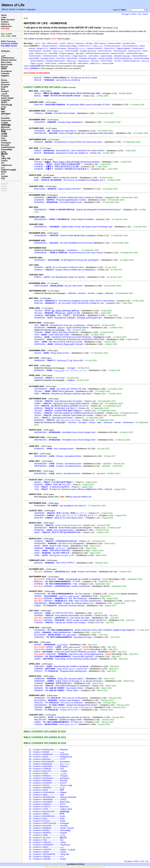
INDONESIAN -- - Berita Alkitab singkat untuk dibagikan (63, 528)
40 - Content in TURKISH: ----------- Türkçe (47, 842)
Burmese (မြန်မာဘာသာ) (77, 48)
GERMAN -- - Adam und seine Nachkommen (68, 601)
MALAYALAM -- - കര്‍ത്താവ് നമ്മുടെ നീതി (58, 720)
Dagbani (5, 76)
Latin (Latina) (93, 56)
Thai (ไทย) (95, 61)
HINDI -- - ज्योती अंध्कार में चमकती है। (52, 550)
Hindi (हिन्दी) (53, 53)
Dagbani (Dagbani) (123, 48)
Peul (3, 138)
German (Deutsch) (105, 51)
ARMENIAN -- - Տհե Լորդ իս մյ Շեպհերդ (61, 698)
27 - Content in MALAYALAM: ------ (49, 811)
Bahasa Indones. (9, 60)
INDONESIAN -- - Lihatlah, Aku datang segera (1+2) (64, 603)
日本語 (4, 134)
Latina (4, 186)
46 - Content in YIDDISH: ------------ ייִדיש (46, 856)
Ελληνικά (5, 85)
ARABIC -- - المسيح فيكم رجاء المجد (57, 596)
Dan (3, 78)
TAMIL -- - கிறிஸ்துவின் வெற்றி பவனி (54, 555)
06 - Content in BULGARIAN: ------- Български (49, 762)
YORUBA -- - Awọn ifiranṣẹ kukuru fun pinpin (58, 401)
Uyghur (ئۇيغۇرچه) (37, 63)
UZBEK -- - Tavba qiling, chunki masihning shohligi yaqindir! (66, 659)
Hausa (92, 422)
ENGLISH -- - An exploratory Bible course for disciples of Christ (72, 105)
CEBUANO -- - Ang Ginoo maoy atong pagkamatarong (69, 654)
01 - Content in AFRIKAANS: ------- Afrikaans (48, 750)
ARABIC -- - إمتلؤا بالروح (51, 645)
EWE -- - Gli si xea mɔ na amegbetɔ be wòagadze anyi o (70, 180)
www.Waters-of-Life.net (76, 864)
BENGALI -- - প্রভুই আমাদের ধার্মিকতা (54, 563)
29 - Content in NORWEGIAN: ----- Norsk (47, 816)
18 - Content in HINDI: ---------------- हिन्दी (46, 790)
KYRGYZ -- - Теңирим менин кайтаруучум (60, 671)
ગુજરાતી (4, 184)
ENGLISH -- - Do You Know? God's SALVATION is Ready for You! (69, 303)
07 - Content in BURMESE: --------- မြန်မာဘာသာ (49, 764)
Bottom (146, 14)
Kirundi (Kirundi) (35, 56)
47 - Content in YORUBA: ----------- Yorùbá (47, 859)
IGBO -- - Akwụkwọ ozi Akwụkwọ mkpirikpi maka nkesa (63, 394)
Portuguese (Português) (88, 58)
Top (147, 861)
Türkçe (4, 161)
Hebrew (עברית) (41, 53)
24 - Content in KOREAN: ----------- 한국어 (47, 804)
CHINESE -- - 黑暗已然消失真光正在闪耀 (56, 166)
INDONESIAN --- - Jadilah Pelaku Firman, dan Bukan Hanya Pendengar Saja (73, 227)
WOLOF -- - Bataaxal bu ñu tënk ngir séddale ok (61, 153)
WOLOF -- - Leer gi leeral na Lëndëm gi (57, 80)
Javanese (108, 422)
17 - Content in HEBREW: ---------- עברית (47, 788)
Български (6, 71)
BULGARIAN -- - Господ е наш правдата (57, 700)
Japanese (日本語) (117, 53)
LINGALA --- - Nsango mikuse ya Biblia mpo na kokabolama (65, 270)
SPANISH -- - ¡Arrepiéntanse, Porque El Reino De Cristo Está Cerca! (68, 142)
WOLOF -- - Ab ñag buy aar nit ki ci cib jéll (66, 78)
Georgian (71, 368)
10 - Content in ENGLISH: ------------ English (48, 771)
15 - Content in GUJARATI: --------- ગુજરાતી (48, 783)
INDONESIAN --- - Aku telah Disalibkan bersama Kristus (63, 243)
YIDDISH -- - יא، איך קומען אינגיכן (55, 724)
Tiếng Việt (6, 158)
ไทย (3, 156)
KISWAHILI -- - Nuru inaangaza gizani (54, 449)
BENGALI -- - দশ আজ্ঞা (57, 581)
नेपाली (3, 131)
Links (4, 17)
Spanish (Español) (37, 61)
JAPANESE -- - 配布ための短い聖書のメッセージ (60, 513)
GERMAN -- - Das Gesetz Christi (58, 688)
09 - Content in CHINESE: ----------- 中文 (47, 769)
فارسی (4, 93)
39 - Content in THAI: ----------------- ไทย (46, 840)
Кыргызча (6, 120)
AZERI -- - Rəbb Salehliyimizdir (53, 632)
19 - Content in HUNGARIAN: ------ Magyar (48, 792)
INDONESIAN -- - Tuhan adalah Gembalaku (64, 219)
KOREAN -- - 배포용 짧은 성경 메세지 (55, 408)
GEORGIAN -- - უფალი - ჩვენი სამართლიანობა (61, 328)
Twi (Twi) (117, 61)
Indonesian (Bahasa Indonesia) (97, 53)
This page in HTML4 (129, 14)
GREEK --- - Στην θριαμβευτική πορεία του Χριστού (60, 277)
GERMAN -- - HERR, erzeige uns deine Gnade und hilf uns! (70, 620)
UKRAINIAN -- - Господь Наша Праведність (58, 122)
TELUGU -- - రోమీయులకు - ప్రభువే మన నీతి (57, 313)
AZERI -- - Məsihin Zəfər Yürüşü (51, 546)
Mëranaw (5, 127)
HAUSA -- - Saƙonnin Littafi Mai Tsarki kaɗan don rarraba (64, 415)
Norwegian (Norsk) (48, 58)
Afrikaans (6, 51)
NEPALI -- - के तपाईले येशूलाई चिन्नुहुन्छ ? (54, 482)
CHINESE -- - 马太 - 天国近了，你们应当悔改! (60, 315)
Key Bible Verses (129, 43)
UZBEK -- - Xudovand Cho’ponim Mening (59, 605)
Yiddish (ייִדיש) (95, 63)
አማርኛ (4, 53)
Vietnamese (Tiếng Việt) (67, 63)
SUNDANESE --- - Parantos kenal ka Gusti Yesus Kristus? (69, 253)
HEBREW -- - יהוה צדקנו (50, 548)
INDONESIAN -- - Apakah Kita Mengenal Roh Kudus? (66, 705)
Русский (5, 145)
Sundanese (72, 250)
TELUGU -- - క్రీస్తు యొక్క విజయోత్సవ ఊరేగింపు (57, 311)
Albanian (72, 293)
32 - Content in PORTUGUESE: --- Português (49, 823)
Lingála (5, 123)
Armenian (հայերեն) (112, 46)
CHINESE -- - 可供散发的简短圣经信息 (56, 541)
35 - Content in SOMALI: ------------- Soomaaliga (50, 830)
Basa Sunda (7, 64)
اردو (3, 167)
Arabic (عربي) (98, 46)
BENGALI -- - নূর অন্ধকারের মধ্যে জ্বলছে (54, 613)
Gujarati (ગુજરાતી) (134, 51)
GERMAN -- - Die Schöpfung (60, 598)
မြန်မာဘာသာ (6, 129)
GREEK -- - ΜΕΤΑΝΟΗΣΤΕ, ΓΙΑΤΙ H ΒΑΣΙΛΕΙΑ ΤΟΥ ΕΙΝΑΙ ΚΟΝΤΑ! (69, 151)
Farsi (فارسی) (58, 51)
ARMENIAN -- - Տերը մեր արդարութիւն (59, 678)
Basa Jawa (6, 62)
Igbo (3, 111)
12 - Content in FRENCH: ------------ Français (48, 776)
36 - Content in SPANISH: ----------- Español (48, 833)
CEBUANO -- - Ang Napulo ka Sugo (63, 637)
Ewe (3, 89)
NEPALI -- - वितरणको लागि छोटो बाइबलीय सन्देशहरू (57, 96)
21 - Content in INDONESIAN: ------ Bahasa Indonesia (53, 797)
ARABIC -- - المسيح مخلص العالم (57, 647)
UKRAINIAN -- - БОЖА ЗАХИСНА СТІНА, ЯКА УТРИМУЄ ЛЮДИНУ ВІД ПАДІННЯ (84, 630)
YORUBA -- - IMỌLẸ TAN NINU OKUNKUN (56, 332)
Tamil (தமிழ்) (71, 61)
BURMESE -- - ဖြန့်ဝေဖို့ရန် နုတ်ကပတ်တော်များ (57, 420)
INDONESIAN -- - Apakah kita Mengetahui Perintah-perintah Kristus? (78, 210)
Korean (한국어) (65, 56)
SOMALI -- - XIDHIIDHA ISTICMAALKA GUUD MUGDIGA (63, 337)
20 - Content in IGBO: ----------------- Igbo (47, 795)
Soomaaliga (7, 149)
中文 (3, 178)
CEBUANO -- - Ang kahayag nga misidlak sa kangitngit (67, 579)
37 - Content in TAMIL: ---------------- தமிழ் (47, 835)
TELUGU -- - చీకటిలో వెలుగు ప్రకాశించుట (54, 391)
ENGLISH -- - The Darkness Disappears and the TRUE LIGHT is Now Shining (74, 301)
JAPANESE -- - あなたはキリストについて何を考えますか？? (65, 515)
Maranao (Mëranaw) (140, 56)
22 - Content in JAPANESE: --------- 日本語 (48, 799)
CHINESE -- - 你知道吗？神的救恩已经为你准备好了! (62, 169)
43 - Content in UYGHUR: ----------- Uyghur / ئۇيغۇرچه (52, 849)
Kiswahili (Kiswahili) (50, 56)
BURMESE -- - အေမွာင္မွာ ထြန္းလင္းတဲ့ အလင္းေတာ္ (60, 370)
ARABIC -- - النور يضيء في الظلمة (58, 649)
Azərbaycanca (8, 58)
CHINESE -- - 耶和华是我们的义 (53, 683)
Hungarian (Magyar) (67, 53)
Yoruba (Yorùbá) (108, 63)
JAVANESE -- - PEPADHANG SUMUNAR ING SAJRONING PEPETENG (69, 339)
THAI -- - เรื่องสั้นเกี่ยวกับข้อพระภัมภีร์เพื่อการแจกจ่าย (61, 406)
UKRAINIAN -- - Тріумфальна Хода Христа (55, 131)
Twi (3, 163)
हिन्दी (3, 109)
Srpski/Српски (8, 147)
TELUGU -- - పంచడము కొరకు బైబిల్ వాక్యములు (58, 411)
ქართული (6, 114)
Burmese (72, 422)
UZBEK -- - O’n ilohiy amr (58, 722)
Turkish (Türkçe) (106, 61)
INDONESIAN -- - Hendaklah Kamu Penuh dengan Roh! (65, 432)
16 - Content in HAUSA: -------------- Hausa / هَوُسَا (51, 785)
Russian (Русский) (105, 58)
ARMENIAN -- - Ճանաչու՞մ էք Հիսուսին (59, 360)
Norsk (4, 190)
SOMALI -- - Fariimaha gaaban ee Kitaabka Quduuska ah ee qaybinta (69, 413)
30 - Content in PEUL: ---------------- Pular (47, 818)
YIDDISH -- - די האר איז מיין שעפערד (57, 710)
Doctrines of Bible (114, 43)
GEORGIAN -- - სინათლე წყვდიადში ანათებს (59, 344)
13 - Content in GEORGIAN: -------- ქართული (49, 778)
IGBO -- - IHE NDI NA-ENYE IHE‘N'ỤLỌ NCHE (58, 342)
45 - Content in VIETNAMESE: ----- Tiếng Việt (49, 854)
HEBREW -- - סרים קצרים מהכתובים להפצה (58, 525)
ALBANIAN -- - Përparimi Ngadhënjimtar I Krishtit (60, 200)
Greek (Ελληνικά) (120, 51)
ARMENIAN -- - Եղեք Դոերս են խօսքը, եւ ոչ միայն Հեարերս (69, 681)
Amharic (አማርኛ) (85, 46)
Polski (4, 140)
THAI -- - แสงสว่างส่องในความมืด (52, 335)
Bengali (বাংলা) (42, 48)
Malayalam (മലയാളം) (122, 56)
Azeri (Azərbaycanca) (130, 46)
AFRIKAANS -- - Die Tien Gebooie (62, 594)
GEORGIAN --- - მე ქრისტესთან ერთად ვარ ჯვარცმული (67, 260)
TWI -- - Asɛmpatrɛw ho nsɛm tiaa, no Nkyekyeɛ (59, 325)
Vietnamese (128, 422)
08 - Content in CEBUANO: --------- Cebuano (48, 766)
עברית (4, 107)
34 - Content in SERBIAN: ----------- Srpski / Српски (51, 828)
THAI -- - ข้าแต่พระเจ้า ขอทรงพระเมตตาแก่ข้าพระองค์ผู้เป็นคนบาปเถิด (68, 489)
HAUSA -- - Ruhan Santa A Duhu (52, 353)
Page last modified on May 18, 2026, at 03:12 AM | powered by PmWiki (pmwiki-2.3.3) (75, 867)
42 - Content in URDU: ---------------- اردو (46, 847)
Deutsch (5, 82)
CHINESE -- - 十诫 (55, 584)
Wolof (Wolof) (83, 63)
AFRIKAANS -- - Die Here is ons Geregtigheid (59, 543)
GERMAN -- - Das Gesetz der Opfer (62, 618)
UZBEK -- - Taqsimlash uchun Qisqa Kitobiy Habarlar (62, 403)
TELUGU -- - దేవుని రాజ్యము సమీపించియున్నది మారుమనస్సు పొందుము (67, 162)
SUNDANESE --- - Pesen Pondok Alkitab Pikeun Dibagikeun (65, 235)
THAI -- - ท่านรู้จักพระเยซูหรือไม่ (52, 487)
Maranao (109, 293)
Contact (5, 22)
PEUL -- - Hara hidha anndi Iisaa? (53, 418)
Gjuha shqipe (7, 98)
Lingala (100, 293)
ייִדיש (3, 174)
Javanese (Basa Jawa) (134, 53)
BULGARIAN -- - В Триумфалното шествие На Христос (62, 717)
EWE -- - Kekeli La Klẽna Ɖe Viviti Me (56, 178)
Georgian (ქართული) (88, 51)
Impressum (6, 26)
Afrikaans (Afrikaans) (50, 46)
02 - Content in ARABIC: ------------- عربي (47, 752)
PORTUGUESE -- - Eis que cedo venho (58, 286)
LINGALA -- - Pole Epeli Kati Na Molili (54, 113)
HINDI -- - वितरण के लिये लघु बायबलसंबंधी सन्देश (57, 532)
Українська (6, 165)
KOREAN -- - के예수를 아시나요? (52, 484)
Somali (118, 422)
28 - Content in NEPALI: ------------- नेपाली (47, 814)
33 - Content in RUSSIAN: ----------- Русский (48, 826)
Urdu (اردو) (145, 61)
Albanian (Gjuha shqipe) (68, 46)
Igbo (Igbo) (80, 53)
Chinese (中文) (109, 48)
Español (5, 91)
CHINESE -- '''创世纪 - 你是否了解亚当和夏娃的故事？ (58, 164)
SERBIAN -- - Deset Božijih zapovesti (64, 656)
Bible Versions (8, 20)
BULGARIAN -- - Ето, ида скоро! (55, 635)
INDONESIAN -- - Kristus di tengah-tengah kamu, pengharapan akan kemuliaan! (74, 133)
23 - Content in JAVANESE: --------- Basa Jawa (49, 802)
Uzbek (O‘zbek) (51, 63)
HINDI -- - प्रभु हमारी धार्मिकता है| (52, 553)
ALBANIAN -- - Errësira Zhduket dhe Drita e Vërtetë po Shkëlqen (69, 197)
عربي (3, 55)
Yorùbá (4, 176)
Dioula (4, 80)
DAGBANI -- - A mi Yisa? (50, 378)
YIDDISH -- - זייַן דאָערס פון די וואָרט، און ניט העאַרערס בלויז (63, 707)
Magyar (5, 188)
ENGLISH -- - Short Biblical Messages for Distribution (62, 686)
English (5, 87)
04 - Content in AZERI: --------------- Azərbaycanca (51, 757)
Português (6, 143)
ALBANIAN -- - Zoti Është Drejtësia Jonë (58, 202)
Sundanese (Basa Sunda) (55, 61)
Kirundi (5, 116)
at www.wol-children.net (73, 497)
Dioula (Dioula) (138, 48)
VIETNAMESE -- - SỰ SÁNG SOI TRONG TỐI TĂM (60, 389)
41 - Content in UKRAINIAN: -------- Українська (50, 845)
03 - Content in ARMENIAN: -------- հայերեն (49, 754)
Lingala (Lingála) (106, 56)
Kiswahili (5, 118)
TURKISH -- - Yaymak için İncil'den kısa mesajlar (60, 622)
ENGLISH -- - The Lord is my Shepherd (58, 703)
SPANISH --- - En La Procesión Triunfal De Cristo (59, 267)
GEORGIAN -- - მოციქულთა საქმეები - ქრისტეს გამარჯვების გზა (68, 318)
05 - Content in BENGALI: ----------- (47, 759)
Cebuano (5, 73)
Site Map (89, 43)
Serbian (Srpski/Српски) (123, 58)
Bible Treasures (100, 43)
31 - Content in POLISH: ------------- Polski (47, 821)
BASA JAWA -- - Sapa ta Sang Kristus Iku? (58, 189)
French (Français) (72, 51)
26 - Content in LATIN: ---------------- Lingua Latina (50, 809)
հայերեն (6, 100)
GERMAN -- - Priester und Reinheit (65, 572)
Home (4, 15)
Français (5, 96)
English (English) (35, 51)
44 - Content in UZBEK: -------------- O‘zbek (48, 852)
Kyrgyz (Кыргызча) (80, 56)
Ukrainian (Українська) (131, 61)
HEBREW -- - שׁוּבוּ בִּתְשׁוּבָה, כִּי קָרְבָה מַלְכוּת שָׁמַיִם (61, 669)
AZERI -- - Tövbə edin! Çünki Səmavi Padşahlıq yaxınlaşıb (65, 652)
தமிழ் (3, 152)
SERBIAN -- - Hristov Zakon (56, 690)
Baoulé (4, 67)
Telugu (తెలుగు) (83, 61)
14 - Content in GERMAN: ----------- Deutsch (48, 780)
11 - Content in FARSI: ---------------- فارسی (48, 773)
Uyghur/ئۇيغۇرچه (8, 170)
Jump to (32, 66)
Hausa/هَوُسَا (7, 105)
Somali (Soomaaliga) (141, 58)
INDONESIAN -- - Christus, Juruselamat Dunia (58, 456)
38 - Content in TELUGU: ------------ (48, 838)
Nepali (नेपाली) (34, 58)
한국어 (4, 102)
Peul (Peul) (61, 58)
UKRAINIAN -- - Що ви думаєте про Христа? (60, 506)
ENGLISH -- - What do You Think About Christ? (59, 518)
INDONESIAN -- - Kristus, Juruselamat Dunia (57, 473)
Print (140, 14)
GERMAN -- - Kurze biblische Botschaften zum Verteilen (63, 615)
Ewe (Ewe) (47, 51)
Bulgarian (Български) (58, 48)
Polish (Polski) (72, 58)
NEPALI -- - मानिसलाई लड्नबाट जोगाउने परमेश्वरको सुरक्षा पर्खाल (67, 93)
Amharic (82, 293)
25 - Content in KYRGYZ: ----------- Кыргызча (49, 806)
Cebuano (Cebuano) (94, 48)
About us (5, 24)
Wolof (4, 172)
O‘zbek (4, 136)
